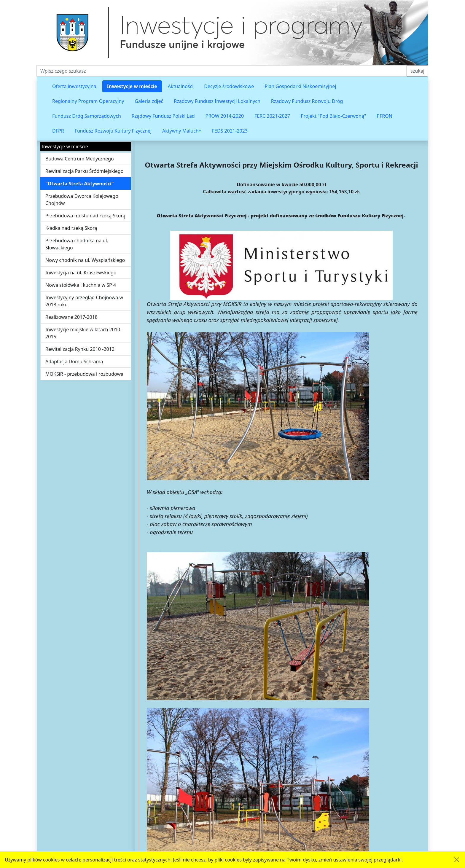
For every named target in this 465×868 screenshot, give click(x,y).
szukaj (417, 71)
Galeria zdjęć (149, 101)
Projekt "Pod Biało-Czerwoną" (333, 116)
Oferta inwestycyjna (74, 86)
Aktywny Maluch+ (182, 131)
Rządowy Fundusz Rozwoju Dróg (307, 101)
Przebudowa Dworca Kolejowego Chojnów (82, 200)
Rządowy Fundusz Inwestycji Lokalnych (217, 101)
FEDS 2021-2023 (230, 131)
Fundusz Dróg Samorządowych (87, 116)
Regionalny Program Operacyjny (88, 101)
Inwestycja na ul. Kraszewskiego (81, 273)
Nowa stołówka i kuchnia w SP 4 (81, 285)
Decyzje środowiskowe (229, 86)
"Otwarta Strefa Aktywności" (79, 184)
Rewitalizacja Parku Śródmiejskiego (84, 171)
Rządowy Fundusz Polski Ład (163, 116)
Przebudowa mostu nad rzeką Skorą (85, 216)
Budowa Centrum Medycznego (80, 159)
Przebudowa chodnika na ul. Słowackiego (77, 244)
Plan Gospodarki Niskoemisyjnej (300, 86)
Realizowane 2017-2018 (71, 317)
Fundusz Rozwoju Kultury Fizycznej (113, 131)
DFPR (58, 131)
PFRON (384, 116)
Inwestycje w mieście (132, 86)
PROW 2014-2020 (225, 116)
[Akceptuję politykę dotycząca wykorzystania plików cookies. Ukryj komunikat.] (457, 860)
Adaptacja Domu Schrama (74, 361)
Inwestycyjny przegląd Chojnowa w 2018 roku (84, 301)
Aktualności (181, 86)
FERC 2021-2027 (272, 116)
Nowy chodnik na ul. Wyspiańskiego (85, 260)
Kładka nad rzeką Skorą (71, 228)
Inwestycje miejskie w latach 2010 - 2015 (84, 333)
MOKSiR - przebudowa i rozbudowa (84, 374)
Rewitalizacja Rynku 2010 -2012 (80, 349)
